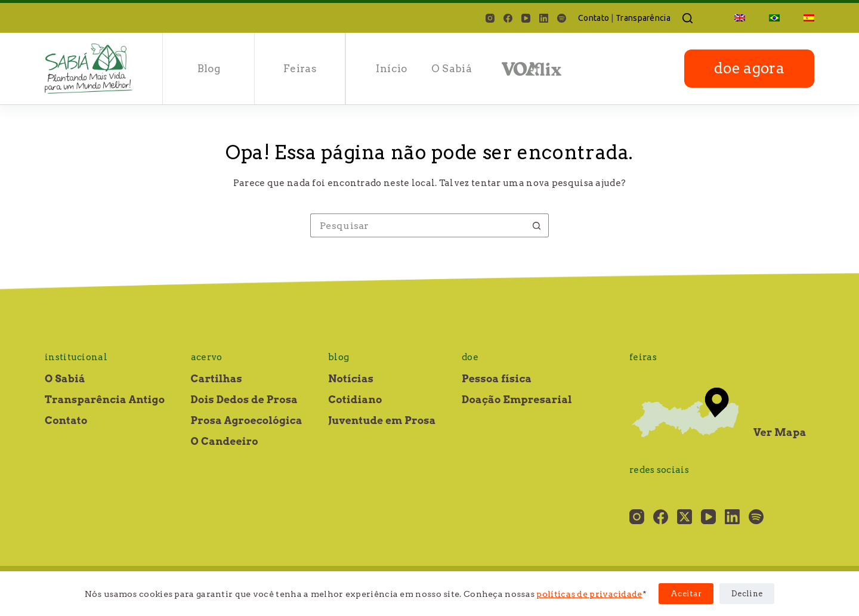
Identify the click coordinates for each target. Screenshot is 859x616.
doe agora (749, 68)
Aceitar (686, 594)
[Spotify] (562, 18)
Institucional (76, 357)
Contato (594, 18)
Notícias (351, 379)
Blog (209, 69)
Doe (470, 357)
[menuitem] (740, 18)
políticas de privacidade (589, 594)
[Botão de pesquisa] (537, 225)
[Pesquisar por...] (418, 225)
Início (391, 69)
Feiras (300, 69)
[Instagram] (490, 18)
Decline (747, 594)
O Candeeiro (225, 441)
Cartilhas (217, 379)
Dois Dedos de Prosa (245, 400)
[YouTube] (526, 18)
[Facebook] (508, 18)
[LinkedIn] (544, 18)
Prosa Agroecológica (247, 420)
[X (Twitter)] (685, 517)
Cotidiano (355, 400)
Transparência (643, 18)
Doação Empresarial (517, 400)
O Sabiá (452, 69)
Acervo (207, 357)
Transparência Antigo (105, 400)
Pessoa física (497, 379)
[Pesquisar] (687, 18)
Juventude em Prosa (382, 420)
